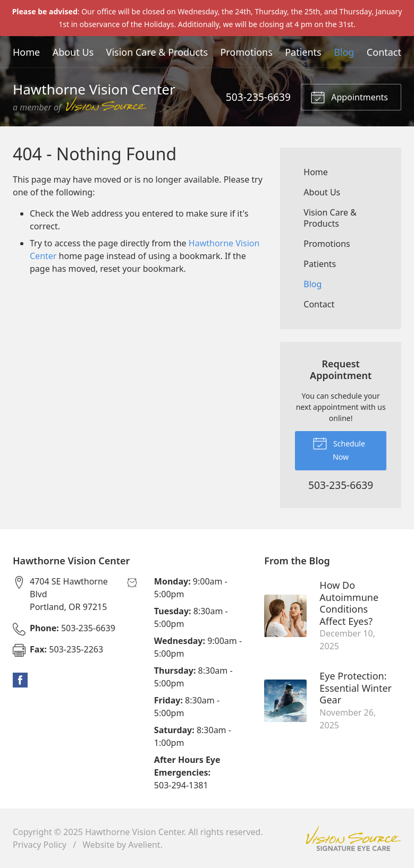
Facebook (20, 680)
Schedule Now (339, 449)
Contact (384, 52)
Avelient (144, 845)
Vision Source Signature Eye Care (353, 839)
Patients (303, 52)
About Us (73, 52)
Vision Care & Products (157, 52)
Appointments (349, 97)
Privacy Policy (40, 845)
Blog (344, 52)
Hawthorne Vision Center (134, 832)
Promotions (246, 52)
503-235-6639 (258, 97)
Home (26, 52)
